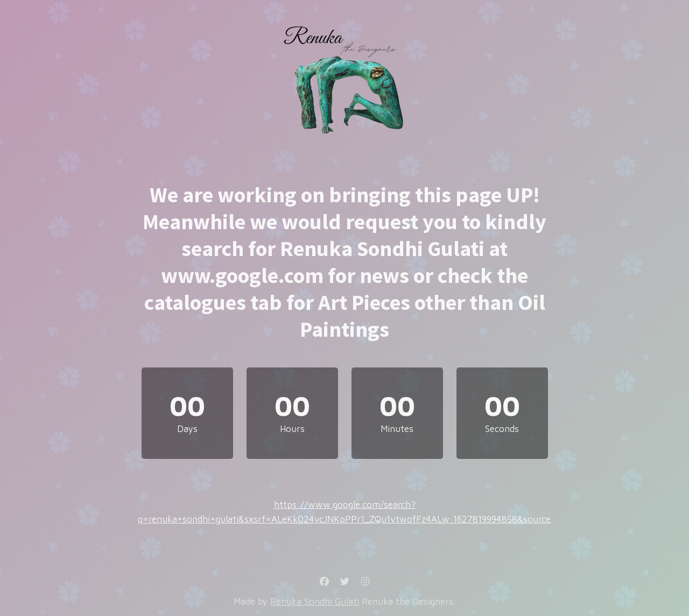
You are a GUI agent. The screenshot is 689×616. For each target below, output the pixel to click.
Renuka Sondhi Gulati (315, 601)
